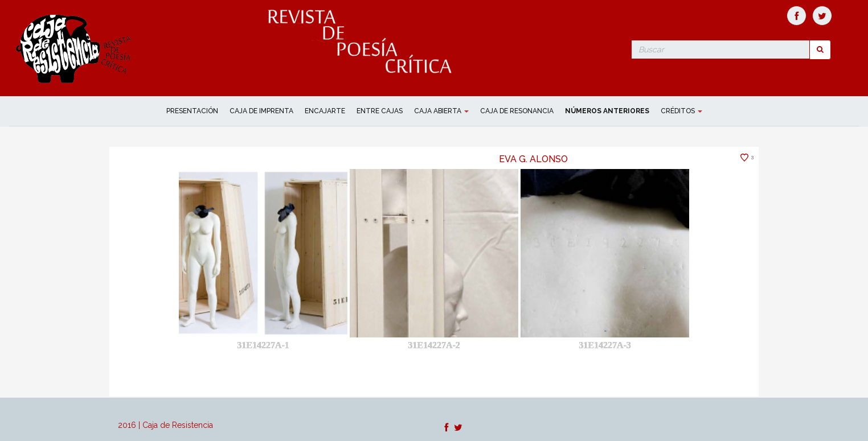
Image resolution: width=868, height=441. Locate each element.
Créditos (681, 111)
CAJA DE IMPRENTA (261, 111)
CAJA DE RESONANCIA (517, 111)
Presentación (192, 111)
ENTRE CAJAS (380, 111)
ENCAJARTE (325, 111)
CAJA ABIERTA (441, 111)
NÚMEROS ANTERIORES (607, 111)
